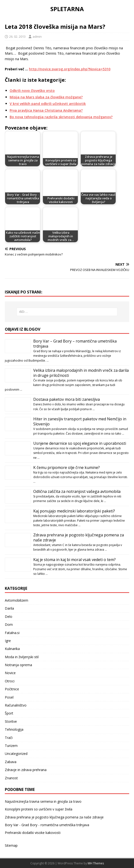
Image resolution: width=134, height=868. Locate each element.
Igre (8, 641)
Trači (9, 738)
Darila (9, 608)
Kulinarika (12, 649)
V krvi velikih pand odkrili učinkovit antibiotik (48, 104)
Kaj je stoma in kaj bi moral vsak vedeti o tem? (74, 560)
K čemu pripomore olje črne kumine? (67, 467)
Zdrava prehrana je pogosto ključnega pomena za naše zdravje (79, 537)
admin (37, 36)
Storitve (11, 721)
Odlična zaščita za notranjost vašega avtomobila (77, 491)
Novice (10, 673)
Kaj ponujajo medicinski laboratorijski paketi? (74, 511)
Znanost (11, 778)
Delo (9, 616)
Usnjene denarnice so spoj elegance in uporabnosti (80, 443)
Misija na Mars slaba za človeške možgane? (46, 97)
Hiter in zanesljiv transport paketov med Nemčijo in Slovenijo (80, 421)
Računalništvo (16, 705)
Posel (9, 697)
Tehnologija (14, 729)
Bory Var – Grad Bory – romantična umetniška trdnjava (75, 344)
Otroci (10, 681)
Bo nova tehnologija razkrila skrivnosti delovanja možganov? (61, 117)
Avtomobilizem (17, 600)
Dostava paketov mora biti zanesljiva (67, 399)
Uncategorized (16, 754)
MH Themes (96, 863)
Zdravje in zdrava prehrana (26, 770)
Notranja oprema (18, 665)
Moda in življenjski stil (22, 657)
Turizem (11, 746)
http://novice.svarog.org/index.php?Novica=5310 (70, 69)
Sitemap (11, 845)
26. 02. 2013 (17, 36)
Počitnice (12, 689)
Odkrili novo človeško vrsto (32, 91)
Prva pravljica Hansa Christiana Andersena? (46, 110)
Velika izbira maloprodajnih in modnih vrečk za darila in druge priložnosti (81, 373)
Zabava (11, 762)
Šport (9, 713)
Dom (9, 624)
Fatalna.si (12, 633)
